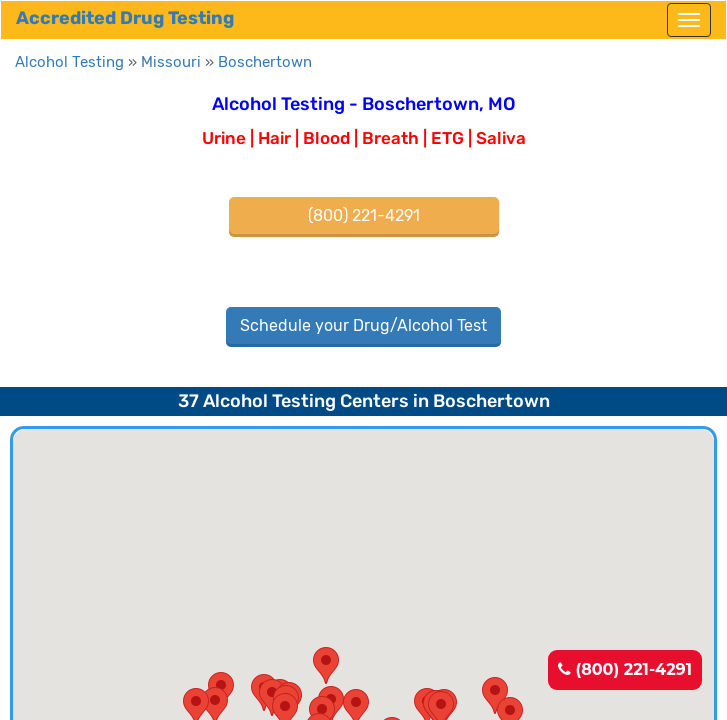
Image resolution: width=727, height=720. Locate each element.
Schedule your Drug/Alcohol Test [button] (363, 325)
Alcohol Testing (69, 62)
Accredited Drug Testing (125, 18)
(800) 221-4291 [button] (364, 215)
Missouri (171, 62)
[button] (326, 665)
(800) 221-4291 (625, 669)
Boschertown (265, 62)
